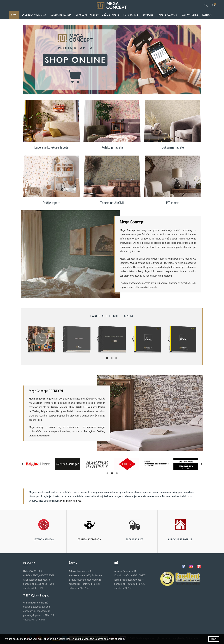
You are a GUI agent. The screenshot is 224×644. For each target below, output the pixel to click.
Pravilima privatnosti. (71, 501)
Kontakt (207, 15)
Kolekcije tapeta (61, 15)
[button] (23, 464)
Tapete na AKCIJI (112, 200)
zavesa (133, 263)
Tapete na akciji (168, 15)
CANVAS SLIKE (190, 15)
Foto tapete (131, 15)
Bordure (148, 15)
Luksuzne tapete (86, 15)
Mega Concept (128, 230)
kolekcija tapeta (57, 416)
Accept (214, 639)
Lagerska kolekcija (34, 15)
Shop (14, 15)
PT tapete (173, 200)
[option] (41, 339)
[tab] (107, 358)
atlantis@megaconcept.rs (37, 580)
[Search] (206, 5)
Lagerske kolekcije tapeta (51, 144)
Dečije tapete (110, 15)
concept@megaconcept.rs (37, 611)
